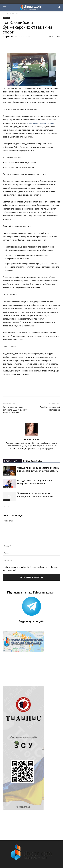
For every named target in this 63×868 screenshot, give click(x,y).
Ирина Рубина (11, 37)
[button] (5, 7)
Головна (6, 14)
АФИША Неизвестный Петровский (50, 408)
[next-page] (9, 506)
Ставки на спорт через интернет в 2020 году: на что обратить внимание (16, 410)
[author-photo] (32, 436)
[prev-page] (4, 506)
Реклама (15, 14)
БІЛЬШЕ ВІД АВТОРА (32, 461)
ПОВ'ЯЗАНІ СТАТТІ (12, 461)
